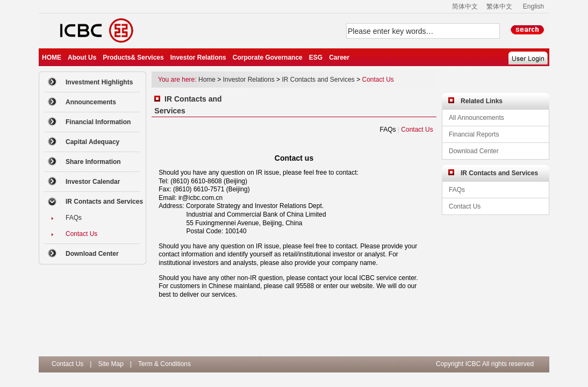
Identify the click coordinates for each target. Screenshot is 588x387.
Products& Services (133, 58)
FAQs (388, 130)
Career (339, 58)
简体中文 (465, 6)
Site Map (110, 364)
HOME (52, 58)
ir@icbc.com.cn (200, 198)
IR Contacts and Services (318, 80)
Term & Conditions (164, 364)
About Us (82, 58)
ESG (316, 58)
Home (207, 80)
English (533, 6)
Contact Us (378, 80)
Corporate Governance (268, 58)
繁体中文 (499, 6)
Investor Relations (198, 58)
